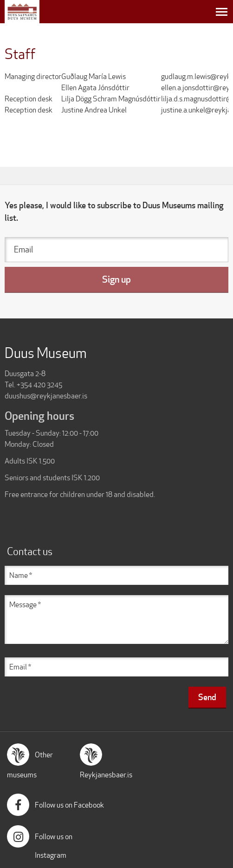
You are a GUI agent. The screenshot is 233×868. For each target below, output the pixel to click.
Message (23, 605)
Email (23, 249)
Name (19, 575)
